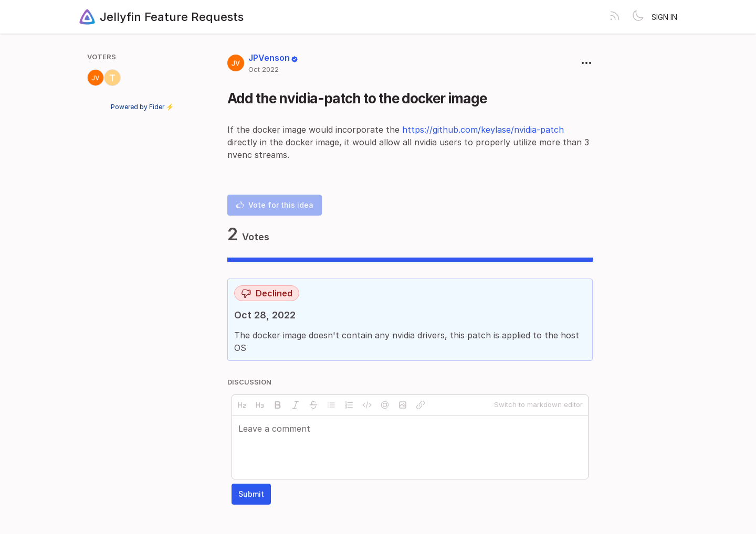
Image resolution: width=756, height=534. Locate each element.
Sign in (664, 17)
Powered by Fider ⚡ (142, 107)
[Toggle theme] (638, 17)
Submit (251, 494)
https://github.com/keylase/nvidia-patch (483, 130)
